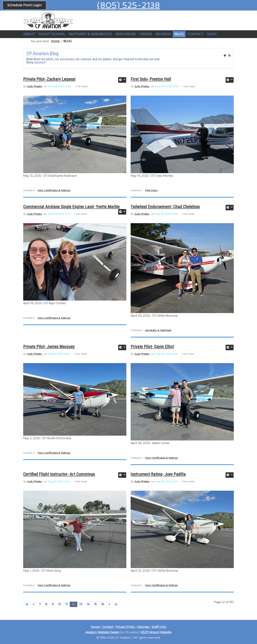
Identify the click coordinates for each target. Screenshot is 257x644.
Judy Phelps (34, 86)
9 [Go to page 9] (53, 604)
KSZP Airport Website (156, 632)
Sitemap (143, 627)
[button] (52, 34)
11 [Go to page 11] (67, 604)
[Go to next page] (109, 604)
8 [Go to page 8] (46, 604)
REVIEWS (163, 34)
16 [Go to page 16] (103, 604)
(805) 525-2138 (128, 5)
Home (95, 627)
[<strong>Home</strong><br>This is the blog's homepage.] (225, 55)
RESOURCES (126, 34)
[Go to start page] (27, 604)
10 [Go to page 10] (60, 604)
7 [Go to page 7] (40, 604)
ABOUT (29, 34)
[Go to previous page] (34, 604)
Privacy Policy (125, 627)
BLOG (179, 34)
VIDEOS (146, 34)
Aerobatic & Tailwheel (158, 330)
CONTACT (195, 34)
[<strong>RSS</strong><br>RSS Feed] (230, 55)
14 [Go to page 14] (88, 604)
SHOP (212, 34)
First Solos (151, 190)
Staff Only (159, 627)
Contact (108, 627)
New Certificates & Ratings (54, 190)
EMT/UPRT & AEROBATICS (90, 34)
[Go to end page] (116, 604)
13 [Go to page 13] (81, 604)
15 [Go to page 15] (95, 604)
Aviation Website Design (103, 632)
